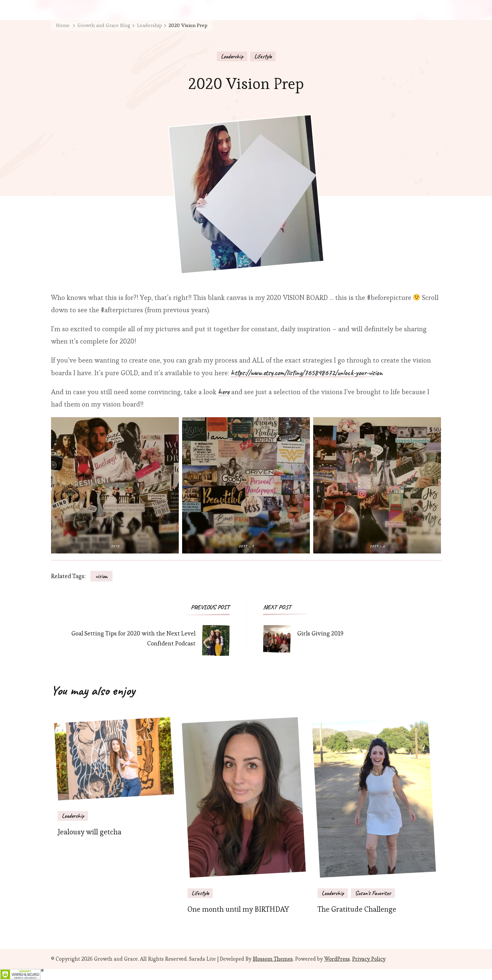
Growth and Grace (116, 959)
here (224, 392)
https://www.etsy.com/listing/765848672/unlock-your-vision (307, 373)
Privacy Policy (369, 959)
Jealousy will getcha (90, 832)
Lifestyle (263, 56)
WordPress (337, 959)
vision (101, 576)
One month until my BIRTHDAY (238, 909)
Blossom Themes (273, 959)
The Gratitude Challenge (357, 909)
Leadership (232, 56)
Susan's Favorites (373, 893)
